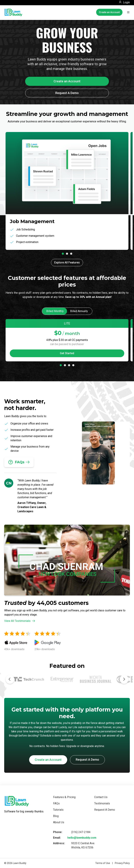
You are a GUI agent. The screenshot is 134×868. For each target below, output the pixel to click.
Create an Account (109, 12)
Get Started (67, 353)
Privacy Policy (122, 863)
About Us (59, 822)
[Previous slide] (10, 679)
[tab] (63, 254)
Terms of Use (103, 863)
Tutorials (58, 810)
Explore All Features (67, 262)
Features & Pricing (64, 797)
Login (126, 2)
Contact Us (101, 797)
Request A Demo (67, 93)
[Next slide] (124, 679)
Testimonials (102, 803)
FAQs (56, 803)
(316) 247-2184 (81, 832)
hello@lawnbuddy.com (82, 838)
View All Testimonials (20, 621)
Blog (56, 816)
